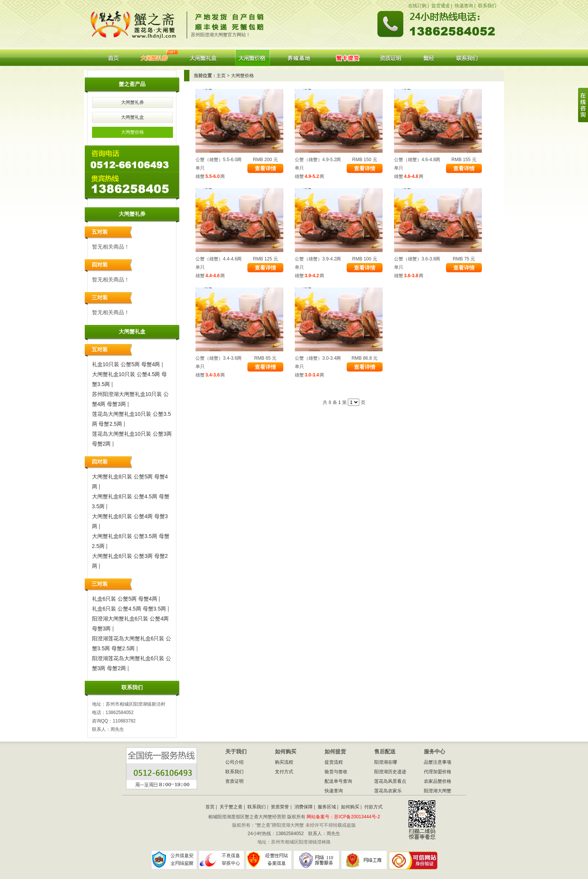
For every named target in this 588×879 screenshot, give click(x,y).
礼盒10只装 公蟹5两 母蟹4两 (126, 364)
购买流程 (284, 762)
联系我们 (487, 6)
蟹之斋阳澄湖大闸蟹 (136, 22)
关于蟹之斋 (231, 807)
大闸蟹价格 (253, 58)
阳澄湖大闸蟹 (429, 58)
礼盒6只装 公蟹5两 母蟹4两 (125, 599)
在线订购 (417, 6)
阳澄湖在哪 (386, 762)
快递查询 (464, 6)
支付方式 (284, 772)
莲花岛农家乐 (388, 791)
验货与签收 (336, 772)
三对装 (100, 297)
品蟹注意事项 (438, 762)
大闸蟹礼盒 (203, 58)
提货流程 (334, 762)
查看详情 (265, 168)
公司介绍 (234, 762)
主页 (221, 76)
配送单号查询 (338, 781)
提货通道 (441, 6)
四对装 (100, 265)
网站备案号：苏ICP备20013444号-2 (343, 817)
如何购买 (350, 807)
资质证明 (391, 58)
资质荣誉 (280, 807)
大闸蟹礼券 (154, 58)
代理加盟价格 (438, 772)
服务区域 (327, 807)
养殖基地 (300, 58)
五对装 (100, 232)
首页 (113, 58)
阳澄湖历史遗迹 (390, 772)
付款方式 (373, 807)
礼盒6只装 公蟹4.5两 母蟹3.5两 (129, 609)
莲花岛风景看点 (390, 781)
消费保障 (304, 807)
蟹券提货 (347, 58)
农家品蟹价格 (438, 781)
